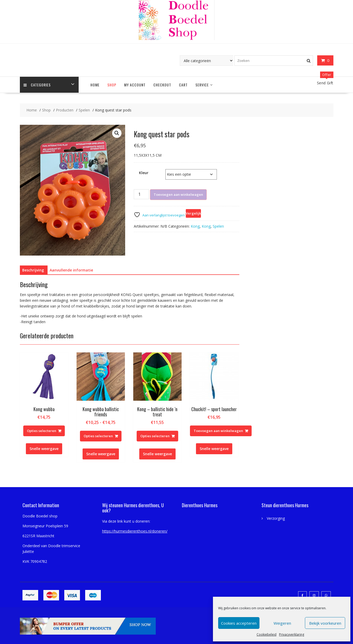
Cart (183, 85)
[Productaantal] (141, 194)
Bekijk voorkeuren (325, 623)
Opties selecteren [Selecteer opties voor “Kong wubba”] (42, 431)
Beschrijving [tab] (33, 270)
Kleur (144, 173)
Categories (37, 85)
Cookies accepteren (239, 623)
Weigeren (282, 623)
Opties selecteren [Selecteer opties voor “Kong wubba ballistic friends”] (98, 436)
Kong (195, 226)
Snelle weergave (44, 449)
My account (135, 85)
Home (95, 85)
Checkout (162, 85)
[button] (117, 133)
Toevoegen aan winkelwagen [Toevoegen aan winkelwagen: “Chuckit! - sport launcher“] (218, 431)
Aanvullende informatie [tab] (71, 270)
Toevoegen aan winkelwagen (178, 194)
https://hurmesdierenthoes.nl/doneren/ (135, 531)
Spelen (218, 226)
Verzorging (276, 518)
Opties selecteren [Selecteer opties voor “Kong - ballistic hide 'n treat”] (155, 436)
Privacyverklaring (292, 634)
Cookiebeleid (267, 634)
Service (202, 85)
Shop (112, 85)
